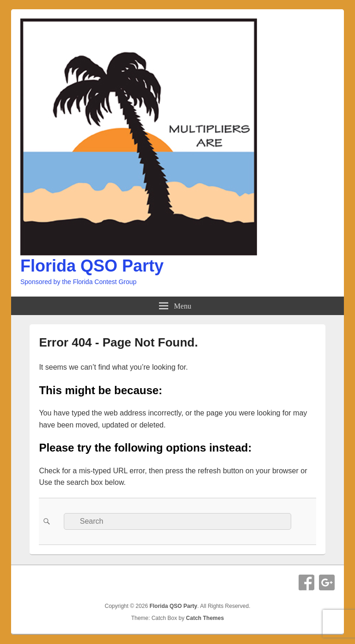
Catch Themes (205, 618)
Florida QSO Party (92, 266)
